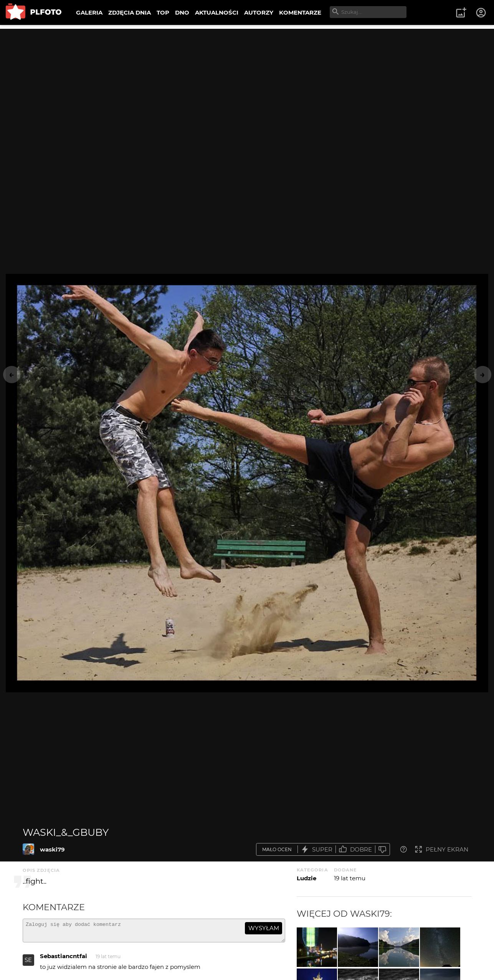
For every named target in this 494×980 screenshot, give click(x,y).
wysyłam (264, 928)
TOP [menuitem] (163, 12)
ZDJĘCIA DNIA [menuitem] (130, 12)
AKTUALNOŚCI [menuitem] (217, 12)
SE (28, 963)
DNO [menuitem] (182, 12)
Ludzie (306, 878)
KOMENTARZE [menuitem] (300, 12)
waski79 (52, 849)
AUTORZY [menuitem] (259, 12)
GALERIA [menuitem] (89, 12)
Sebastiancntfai (64, 959)
